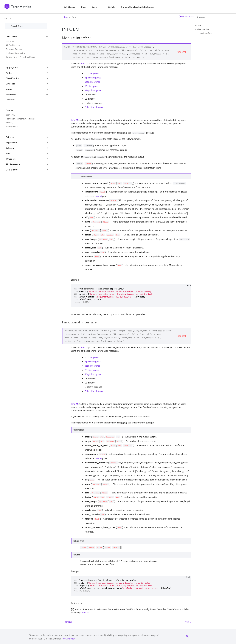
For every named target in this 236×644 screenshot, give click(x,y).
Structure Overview (14, 49)
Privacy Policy (68, 639)
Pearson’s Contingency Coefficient (20, 119)
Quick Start (11, 41)
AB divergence (92, 86)
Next (188, 622)
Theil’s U (10, 123)
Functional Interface (203, 33)
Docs (94, 7)
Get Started (69, 7)
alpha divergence (93, 78)
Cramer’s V (11, 115)
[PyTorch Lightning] (33, 6)
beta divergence (92, 82)
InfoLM (84, 64)
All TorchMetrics (13, 45)
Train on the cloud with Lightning (137, 7)
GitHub (111, 7)
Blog (83, 7)
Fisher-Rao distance (94, 107)
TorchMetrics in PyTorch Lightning (20, 57)
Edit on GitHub (186, 17)
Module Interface (202, 29)
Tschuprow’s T (12, 127)
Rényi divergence (93, 90)
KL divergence (92, 73)
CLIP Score (11, 99)
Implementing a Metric (16, 53)
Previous (67, 622)
